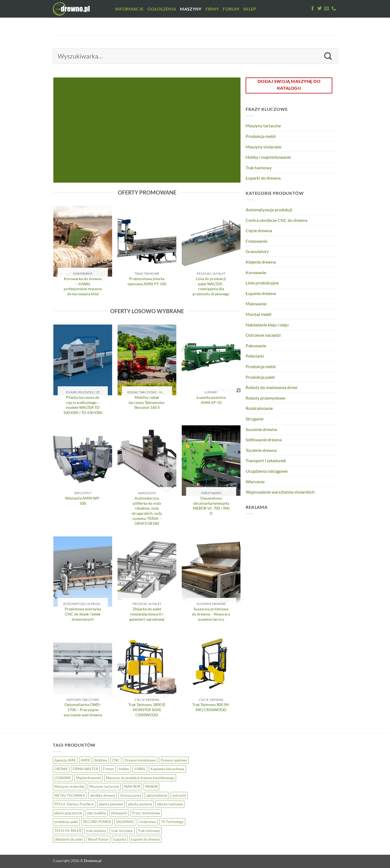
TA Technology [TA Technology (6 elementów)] (172, 822)
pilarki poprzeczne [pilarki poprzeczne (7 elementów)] (68, 813)
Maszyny (191, 9)
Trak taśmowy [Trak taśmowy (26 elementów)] (149, 831)
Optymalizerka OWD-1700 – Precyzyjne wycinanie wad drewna (83, 710)
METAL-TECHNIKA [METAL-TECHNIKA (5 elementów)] (70, 795)
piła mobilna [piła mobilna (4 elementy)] (97, 813)
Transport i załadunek (266, 460)
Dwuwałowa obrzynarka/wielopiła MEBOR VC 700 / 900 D (211, 506)
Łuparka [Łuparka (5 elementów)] (120, 839)
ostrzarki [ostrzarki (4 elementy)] (179, 795)
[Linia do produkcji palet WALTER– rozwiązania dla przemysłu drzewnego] (211, 241)
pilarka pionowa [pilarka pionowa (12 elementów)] (111, 804)
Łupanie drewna (261, 293)
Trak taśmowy (259, 168)
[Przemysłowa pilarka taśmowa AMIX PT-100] (147, 241)
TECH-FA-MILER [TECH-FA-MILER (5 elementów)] (68, 831)
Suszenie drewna (261, 429)
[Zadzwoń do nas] (334, 9)
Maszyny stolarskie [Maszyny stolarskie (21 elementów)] (69, 786)
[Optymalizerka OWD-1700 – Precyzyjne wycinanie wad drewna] (83, 667)
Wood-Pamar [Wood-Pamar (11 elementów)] (98, 839)
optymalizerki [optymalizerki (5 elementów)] (157, 795)
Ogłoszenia (162, 9)
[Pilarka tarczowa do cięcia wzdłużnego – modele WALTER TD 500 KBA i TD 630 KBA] (83, 360)
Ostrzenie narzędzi (263, 335)
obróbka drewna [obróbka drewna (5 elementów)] (103, 795)
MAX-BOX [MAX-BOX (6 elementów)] (132, 786)
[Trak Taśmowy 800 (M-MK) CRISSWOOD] (211, 667)
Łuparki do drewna (263, 178)
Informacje (129, 9)
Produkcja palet (260, 377)
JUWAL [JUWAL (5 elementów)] (140, 769)
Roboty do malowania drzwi (272, 387)
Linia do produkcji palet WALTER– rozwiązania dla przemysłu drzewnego (211, 286)
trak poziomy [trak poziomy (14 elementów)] (96, 831)
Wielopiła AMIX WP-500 (83, 501)
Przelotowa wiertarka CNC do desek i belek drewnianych (83, 614)
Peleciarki (255, 356)
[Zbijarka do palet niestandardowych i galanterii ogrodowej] (147, 572)
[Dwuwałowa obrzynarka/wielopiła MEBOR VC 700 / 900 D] (211, 461)
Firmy (212, 9)
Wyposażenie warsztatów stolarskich (280, 492)
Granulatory (257, 251)
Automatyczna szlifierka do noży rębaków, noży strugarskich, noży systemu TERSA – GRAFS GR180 (147, 511)
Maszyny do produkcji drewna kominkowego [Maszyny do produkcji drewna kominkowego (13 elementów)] (140, 778)
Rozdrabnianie (259, 408)
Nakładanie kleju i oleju (267, 325)
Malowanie (256, 304)
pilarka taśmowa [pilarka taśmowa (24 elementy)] (170, 804)
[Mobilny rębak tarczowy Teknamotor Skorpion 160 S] (147, 360)
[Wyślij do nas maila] (327, 9)
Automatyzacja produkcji (269, 210)
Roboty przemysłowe (265, 398)
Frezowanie (256, 241)
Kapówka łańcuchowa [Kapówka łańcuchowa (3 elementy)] (168, 769)
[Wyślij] (328, 56)
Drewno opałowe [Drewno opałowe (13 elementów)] (174, 760)
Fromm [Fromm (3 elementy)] (108, 769)
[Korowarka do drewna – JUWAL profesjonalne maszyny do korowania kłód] (83, 241)
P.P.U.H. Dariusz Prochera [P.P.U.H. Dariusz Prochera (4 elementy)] (74, 804)
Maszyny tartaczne (263, 126)
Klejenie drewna (261, 262)
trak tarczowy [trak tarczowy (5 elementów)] (122, 831)
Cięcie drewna (259, 230)
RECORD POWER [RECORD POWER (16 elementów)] (97, 822)
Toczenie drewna (261, 450)
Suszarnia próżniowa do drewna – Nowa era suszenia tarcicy (211, 614)
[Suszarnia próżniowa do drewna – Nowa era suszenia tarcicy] (211, 572)
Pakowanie (256, 346)
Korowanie (256, 272)
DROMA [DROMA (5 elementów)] (61, 769)
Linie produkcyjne (262, 283)
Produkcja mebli (261, 136)
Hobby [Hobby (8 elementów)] (124, 769)
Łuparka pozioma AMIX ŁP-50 (211, 400)
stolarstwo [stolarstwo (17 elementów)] (148, 822)
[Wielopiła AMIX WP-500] (83, 461)
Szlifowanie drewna (264, 440)
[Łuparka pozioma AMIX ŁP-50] (211, 360)
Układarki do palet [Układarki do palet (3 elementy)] (69, 839)
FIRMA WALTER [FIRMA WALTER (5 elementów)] (85, 769)
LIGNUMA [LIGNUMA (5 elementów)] (63, 778)
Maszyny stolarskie (264, 147)
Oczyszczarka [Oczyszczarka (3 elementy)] (131, 795)
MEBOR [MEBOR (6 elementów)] (151, 786)
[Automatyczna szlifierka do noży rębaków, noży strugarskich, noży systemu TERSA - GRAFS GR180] (147, 461)
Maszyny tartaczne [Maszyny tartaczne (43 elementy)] (104, 786)
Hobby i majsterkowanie (268, 157)
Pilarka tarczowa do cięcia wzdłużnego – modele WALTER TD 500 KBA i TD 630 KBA (83, 405)
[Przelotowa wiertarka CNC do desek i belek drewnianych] (83, 572)
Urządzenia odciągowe (267, 471)
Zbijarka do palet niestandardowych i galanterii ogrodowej (147, 614)
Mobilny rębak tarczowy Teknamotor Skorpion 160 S (147, 402)
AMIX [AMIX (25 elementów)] (85, 760)
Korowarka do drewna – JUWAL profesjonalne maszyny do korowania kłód (83, 286)
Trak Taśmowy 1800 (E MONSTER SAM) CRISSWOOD (147, 710)
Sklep (250, 9)
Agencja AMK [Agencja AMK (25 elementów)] (65, 760)
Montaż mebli (259, 314)
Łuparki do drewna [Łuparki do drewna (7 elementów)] (145, 839)
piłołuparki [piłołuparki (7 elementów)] (119, 813)
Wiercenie (255, 482)
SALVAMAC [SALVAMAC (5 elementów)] (125, 822)
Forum (231, 9)
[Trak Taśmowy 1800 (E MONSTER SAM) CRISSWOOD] (147, 667)
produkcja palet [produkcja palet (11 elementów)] (66, 822)
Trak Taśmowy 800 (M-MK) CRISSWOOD (211, 707)
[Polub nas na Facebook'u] (313, 9)
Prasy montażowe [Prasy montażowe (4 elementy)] (146, 813)
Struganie (255, 419)
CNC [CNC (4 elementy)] (116, 760)
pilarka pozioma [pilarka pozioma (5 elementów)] (140, 804)
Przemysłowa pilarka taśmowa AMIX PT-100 (147, 281)
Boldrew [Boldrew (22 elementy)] (101, 760)
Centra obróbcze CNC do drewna (277, 220)
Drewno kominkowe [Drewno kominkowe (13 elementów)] (140, 760)
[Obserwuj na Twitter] (320, 9)
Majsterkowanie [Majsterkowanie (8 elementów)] (88, 778)
